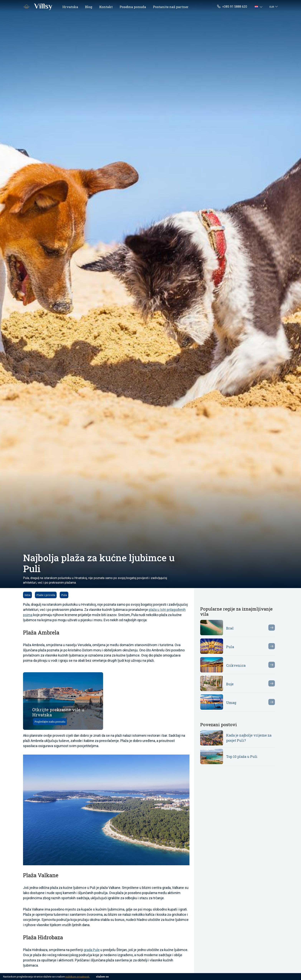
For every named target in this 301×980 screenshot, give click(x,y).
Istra (27, 595)
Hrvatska (70, 7)
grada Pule (92, 950)
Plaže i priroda (46, 595)
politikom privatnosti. (78, 977)
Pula (64, 595)
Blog (89, 7)
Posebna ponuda (133, 7)
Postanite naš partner (171, 7)
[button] (259, 7)
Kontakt (106, 7)
